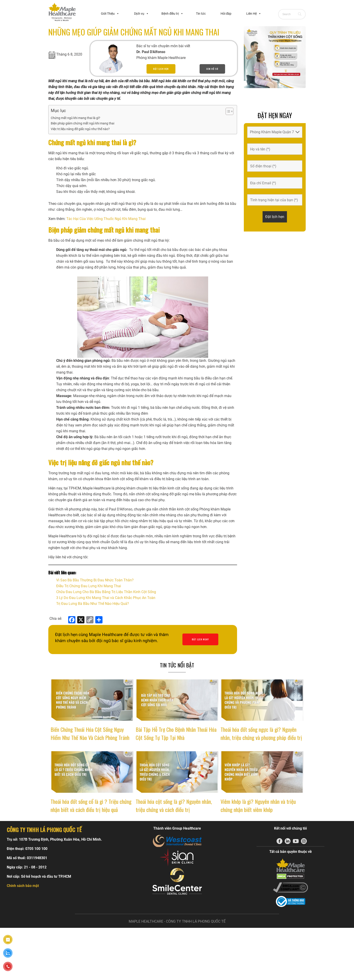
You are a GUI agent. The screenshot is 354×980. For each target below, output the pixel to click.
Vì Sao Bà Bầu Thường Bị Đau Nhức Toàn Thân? (95, 580)
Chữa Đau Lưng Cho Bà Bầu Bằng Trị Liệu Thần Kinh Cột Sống (106, 592)
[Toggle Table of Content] (227, 111)
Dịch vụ (141, 14)
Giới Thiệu (110, 14)
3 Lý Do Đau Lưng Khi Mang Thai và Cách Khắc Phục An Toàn (106, 598)
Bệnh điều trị (172, 14)
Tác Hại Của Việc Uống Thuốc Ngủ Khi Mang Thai (106, 219)
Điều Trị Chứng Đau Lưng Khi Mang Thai (89, 586)
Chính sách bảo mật (23, 886)
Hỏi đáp (226, 14)
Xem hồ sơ (212, 69)
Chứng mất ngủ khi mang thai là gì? (76, 118)
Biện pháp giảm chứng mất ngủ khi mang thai (83, 123)
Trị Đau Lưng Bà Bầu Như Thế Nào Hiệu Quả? (93, 604)
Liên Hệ (254, 14)
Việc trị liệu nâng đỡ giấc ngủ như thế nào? (80, 129)
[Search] (300, 14)
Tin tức (201, 14)
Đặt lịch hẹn (161, 69)
